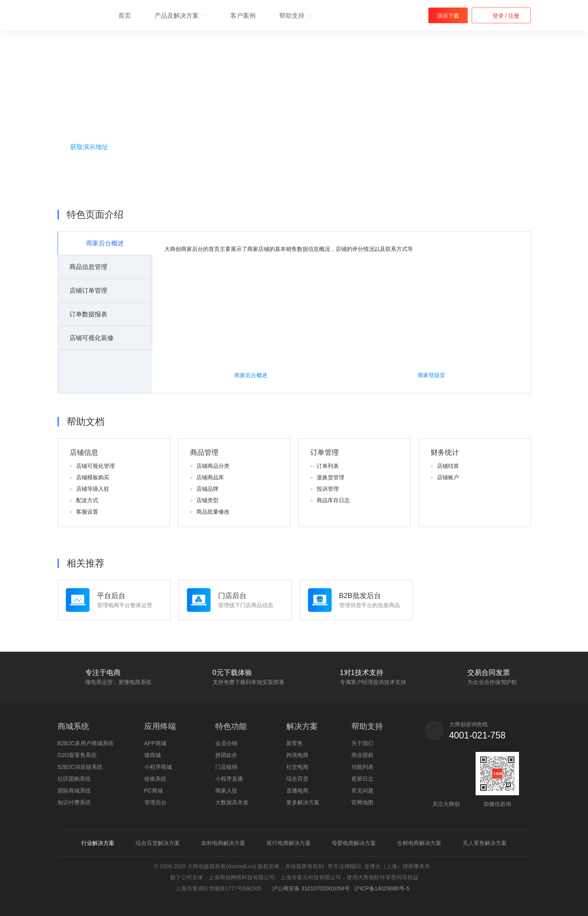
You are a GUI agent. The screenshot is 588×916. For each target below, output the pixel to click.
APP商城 (155, 743)
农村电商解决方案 (223, 843)
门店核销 (226, 767)
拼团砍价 (226, 755)
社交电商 (297, 767)
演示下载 (448, 16)
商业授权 (362, 755)
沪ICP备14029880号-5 (382, 888)
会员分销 (226, 743)
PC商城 (154, 791)
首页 (125, 16)
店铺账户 (448, 477)
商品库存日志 (333, 500)
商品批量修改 (213, 512)
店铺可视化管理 (95, 466)
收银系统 (155, 779)
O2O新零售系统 (77, 755)
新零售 (295, 743)
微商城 (153, 755)
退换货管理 (330, 477)
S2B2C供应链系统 (80, 767)
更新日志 (362, 779)
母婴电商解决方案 (354, 843)
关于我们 (362, 743)
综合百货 (297, 779)
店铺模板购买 (93, 477)
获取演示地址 (89, 147)
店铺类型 (207, 500)
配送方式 (87, 500)
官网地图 (362, 802)
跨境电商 (297, 755)
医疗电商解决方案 (289, 843)
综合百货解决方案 (158, 843)
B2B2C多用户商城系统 (86, 743)
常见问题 (362, 791)
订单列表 (328, 466)
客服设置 (87, 512)
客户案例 (243, 16)
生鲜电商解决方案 (419, 843)
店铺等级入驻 (93, 489)
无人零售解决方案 (485, 843)
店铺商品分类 (213, 466)
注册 (513, 16)
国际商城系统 (74, 791)
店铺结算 (448, 466)
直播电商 (297, 791)
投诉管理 (328, 489)
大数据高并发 (232, 802)
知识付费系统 (74, 802)
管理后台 (155, 802)
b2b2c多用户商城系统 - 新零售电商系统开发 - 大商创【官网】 (78, 16)
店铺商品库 (210, 477)
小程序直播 (229, 779)
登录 (499, 16)
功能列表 (362, 767)
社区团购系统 (74, 779)
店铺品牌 (207, 489)
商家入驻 (226, 791)
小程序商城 (158, 767)
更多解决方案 (303, 802)
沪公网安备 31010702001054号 (309, 888)
